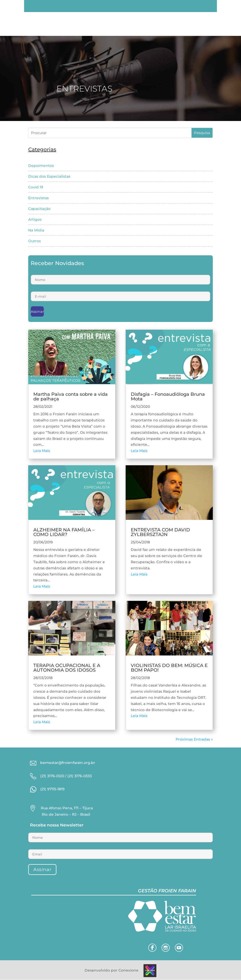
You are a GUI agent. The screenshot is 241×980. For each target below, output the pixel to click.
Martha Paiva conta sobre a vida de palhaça (71, 397)
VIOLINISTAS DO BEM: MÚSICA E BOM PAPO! (169, 668)
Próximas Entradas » (194, 739)
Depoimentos (41, 166)
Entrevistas (38, 198)
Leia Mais (42, 451)
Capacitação (39, 209)
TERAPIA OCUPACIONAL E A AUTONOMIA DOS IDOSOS (67, 668)
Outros (34, 241)
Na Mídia (36, 230)
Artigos (35, 219)
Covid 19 (36, 187)
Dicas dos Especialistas (49, 176)
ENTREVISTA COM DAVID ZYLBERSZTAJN (160, 532)
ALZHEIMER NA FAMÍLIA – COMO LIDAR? (64, 532)
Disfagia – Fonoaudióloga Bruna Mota (168, 397)
